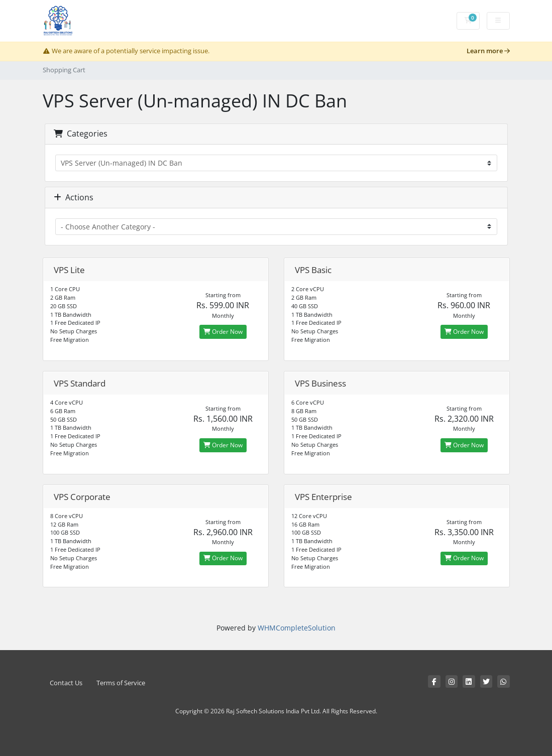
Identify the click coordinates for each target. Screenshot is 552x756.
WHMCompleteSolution (297, 628)
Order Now (223, 332)
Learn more (488, 51)
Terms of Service (121, 683)
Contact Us (66, 683)
